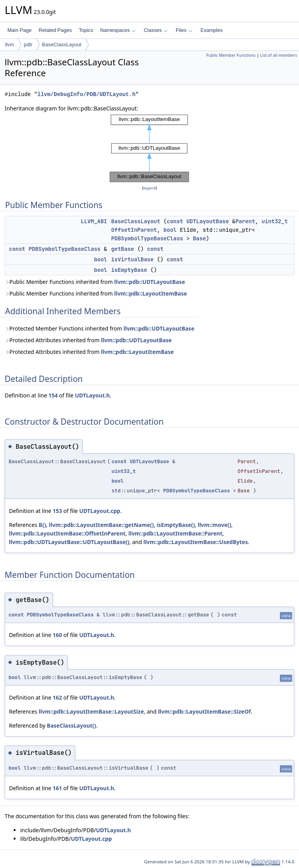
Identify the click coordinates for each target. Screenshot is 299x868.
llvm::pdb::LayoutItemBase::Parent (175, 533)
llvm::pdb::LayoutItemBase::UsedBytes (195, 542)
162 (57, 697)
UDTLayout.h (92, 395)
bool (170, 230)
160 (57, 635)
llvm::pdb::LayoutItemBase (150, 293)
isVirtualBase (132, 259)
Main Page (19, 30)
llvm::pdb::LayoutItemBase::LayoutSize (91, 711)
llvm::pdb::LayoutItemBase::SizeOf (205, 711)
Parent (245, 221)
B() (42, 525)
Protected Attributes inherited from (88, 340)
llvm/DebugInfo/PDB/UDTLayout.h (86, 94)
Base (199, 238)
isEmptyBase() (176, 525)
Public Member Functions (231, 55)
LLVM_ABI (94, 221)
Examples (212, 30)
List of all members (279, 55)
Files (184, 30)
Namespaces (118, 30)
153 (57, 511)
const (175, 221)
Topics (86, 30)
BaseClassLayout (62, 45)
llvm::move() (215, 525)
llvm (10, 45)
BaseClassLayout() (71, 725)
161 (57, 788)
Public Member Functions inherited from (95, 282)
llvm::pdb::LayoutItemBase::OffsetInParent (67, 533)
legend (149, 188)
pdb (28, 45)
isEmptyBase (129, 270)
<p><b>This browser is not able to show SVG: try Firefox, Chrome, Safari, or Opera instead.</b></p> (149, 148)
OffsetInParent (134, 230)
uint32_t (275, 221)
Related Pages (55, 30)
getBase (122, 249)
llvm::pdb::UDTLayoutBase (149, 282)
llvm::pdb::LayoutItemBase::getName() (101, 525)
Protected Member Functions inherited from (99, 328)
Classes (156, 30)
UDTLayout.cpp (99, 511)
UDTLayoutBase (208, 221)
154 (53, 395)
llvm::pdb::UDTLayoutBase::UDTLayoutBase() (69, 542)
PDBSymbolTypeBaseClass (147, 238)
